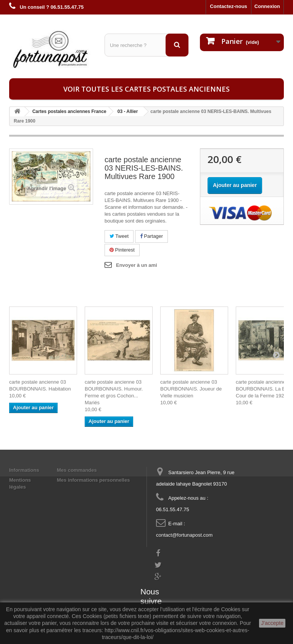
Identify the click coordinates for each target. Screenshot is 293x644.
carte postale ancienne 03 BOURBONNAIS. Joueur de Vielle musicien (191, 389)
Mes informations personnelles (93, 480)
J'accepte (272, 623)
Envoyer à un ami (137, 265)
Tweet (119, 236)
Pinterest (122, 250)
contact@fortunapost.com (184, 535)
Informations (24, 470)
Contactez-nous (229, 6)
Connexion (267, 6)
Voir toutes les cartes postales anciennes (146, 89)
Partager (151, 236)
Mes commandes (77, 470)
